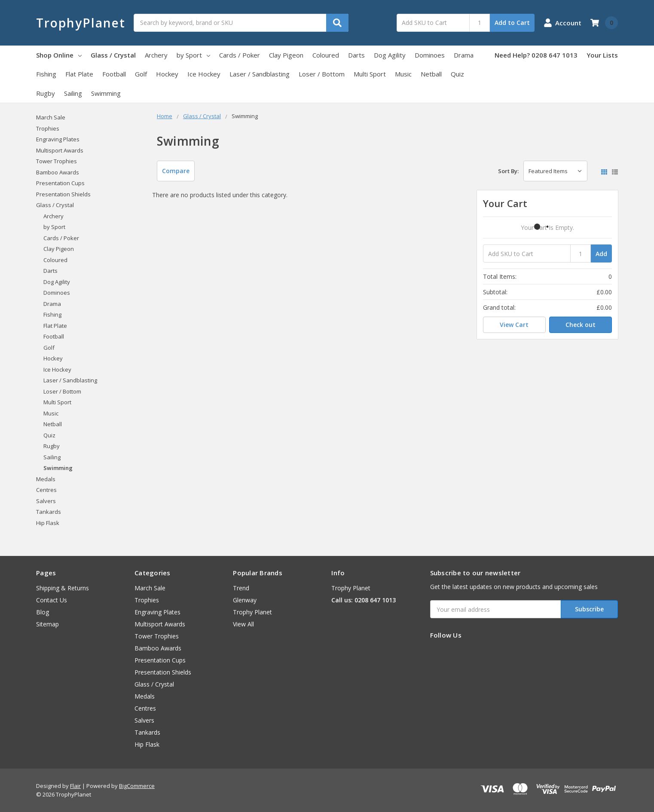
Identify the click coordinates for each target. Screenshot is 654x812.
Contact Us (52, 600)
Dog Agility (390, 55)
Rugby (46, 93)
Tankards (49, 512)
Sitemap (47, 624)
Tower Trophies (57, 161)
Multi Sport (370, 74)
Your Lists (602, 55)
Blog (43, 612)
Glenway (245, 600)
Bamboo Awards (58, 172)
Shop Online (59, 55)
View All (243, 624)
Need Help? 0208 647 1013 (536, 55)
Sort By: (508, 171)
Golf (141, 74)
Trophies (48, 128)
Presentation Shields (63, 194)
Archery (156, 55)
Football (114, 74)
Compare (176, 171)
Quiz (457, 74)
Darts (356, 55)
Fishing (46, 74)
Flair (75, 786)
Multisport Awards (60, 150)
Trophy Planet (252, 612)
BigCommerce (137, 786)
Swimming (106, 93)
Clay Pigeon (286, 55)
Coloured (326, 55)
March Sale (51, 117)
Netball (431, 74)
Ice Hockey (204, 74)
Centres (46, 490)
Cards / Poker (240, 55)
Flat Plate (79, 74)
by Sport (193, 55)
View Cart (514, 325)
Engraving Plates (58, 139)
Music (403, 74)
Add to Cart (512, 23)
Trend (241, 588)
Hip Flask (48, 523)
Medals (46, 479)
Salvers (46, 501)
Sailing (73, 93)
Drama (464, 55)
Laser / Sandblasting (260, 74)
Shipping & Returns (63, 588)
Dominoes (430, 55)
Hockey (167, 74)
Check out (581, 325)
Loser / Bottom (322, 74)
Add (601, 254)
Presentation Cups (60, 183)
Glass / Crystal (113, 55)
